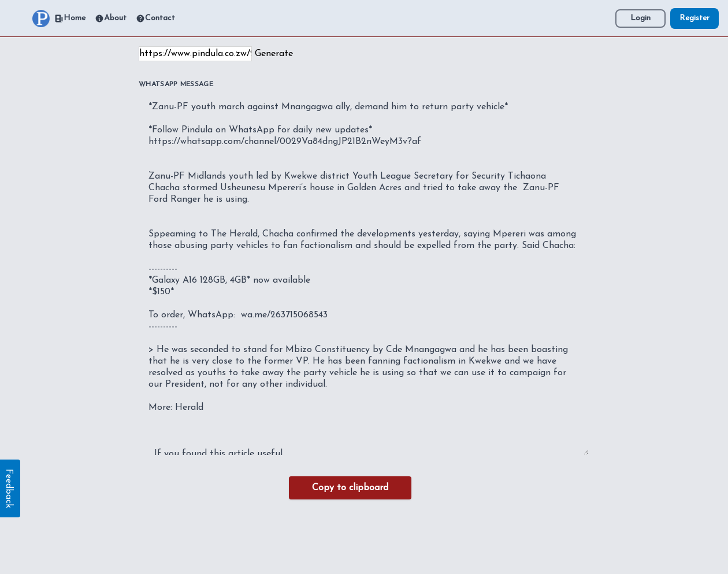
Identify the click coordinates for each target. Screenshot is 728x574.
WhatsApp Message (176, 84)
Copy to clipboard (350, 488)
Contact (155, 18)
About (111, 18)
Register (694, 18)
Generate (274, 54)
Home (70, 18)
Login (640, 18)
